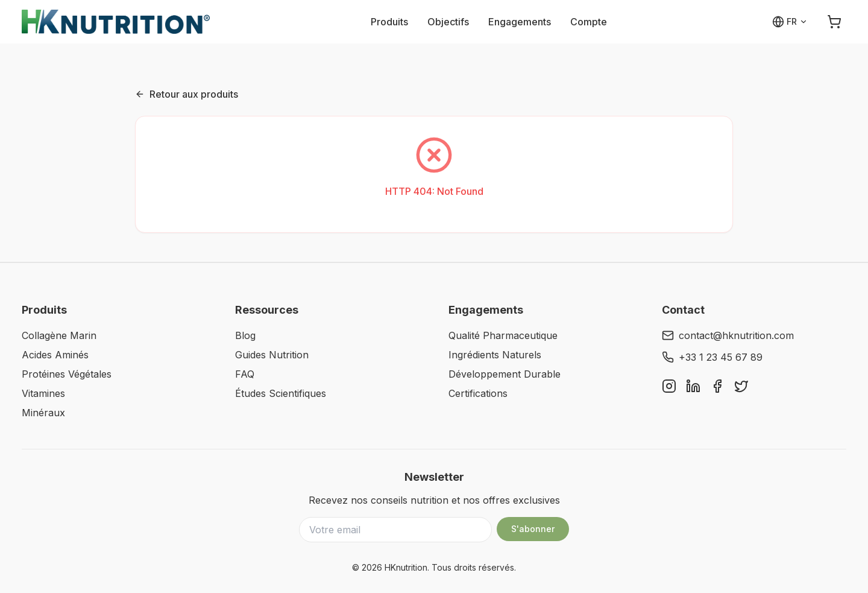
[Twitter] (741, 386)
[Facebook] (717, 386)
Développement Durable (505, 374)
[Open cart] (834, 22)
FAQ (245, 374)
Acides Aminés (55, 355)
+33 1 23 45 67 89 (712, 357)
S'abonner (533, 529)
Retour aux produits (187, 94)
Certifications (478, 393)
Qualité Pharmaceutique (503, 335)
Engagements (520, 22)
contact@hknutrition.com (728, 335)
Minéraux (43, 413)
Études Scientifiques (281, 393)
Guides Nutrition (272, 355)
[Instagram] (669, 386)
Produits (389, 22)
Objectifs (448, 22)
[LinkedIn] (693, 386)
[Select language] (790, 22)
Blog (245, 335)
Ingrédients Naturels (495, 355)
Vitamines (43, 393)
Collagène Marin (59, 335)
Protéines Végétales (67, 374)
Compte (589, 22)
